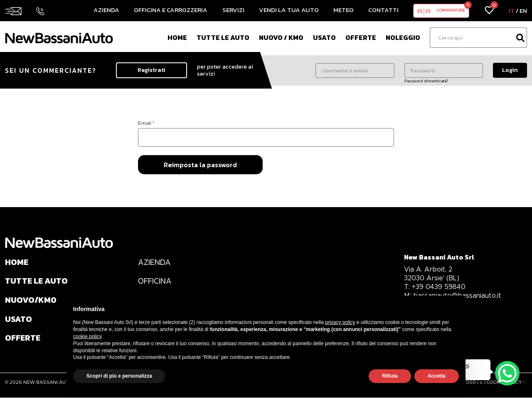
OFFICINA (155, 282)
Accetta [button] (437, 376)
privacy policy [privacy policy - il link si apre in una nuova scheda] (340, 322)
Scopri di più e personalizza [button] (119, 376)
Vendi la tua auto (289, 10)
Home (177, 37)
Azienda (106, 10)
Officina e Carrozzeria (171, 10)
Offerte (361, 37)
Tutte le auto (223, 37)
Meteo (344, 10)
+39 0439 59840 (435, 287)
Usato (324, 37)
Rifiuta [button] (390, 376)
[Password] (444, 70)
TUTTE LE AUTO (37, 282)
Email (146, 123)
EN (523, 11)
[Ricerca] (472, 38)
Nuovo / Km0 (281, 37)
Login (510, 70)
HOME (17, 262)
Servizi (233, 10)
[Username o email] (355, 70)
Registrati (151, 70)
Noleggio (403, 37)
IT (512, 11)
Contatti (383, 10)
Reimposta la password (200, 165)
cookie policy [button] (87, 336)
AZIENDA (154, 262)
